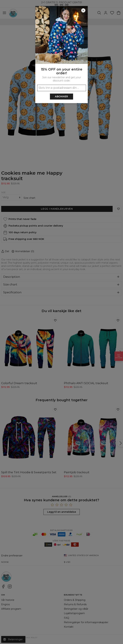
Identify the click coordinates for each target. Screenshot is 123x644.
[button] (62, 322)
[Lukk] (83, 10)
